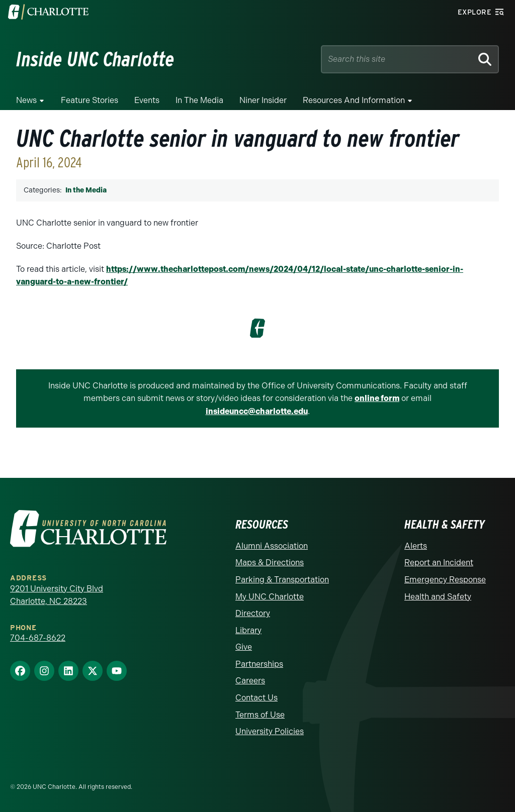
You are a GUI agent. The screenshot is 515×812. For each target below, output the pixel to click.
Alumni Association (272, 546)
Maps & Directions (270, 563)
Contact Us (256, 698)
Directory (253, 613)
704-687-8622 (38, 638)
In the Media (199, 100)
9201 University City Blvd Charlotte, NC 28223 (57, 595)
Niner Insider (263, 100)
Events (147, 100)
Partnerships (259, 664)
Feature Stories (90, 100)
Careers (250, 681)
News (26, 100)
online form (377, 398)
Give (244, 647)
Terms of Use (260, 715)
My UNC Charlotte (270, 597)
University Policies (270, 731)
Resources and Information (354, 100)
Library (248, 630)
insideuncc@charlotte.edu (257, 411)
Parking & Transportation (282, 580)
